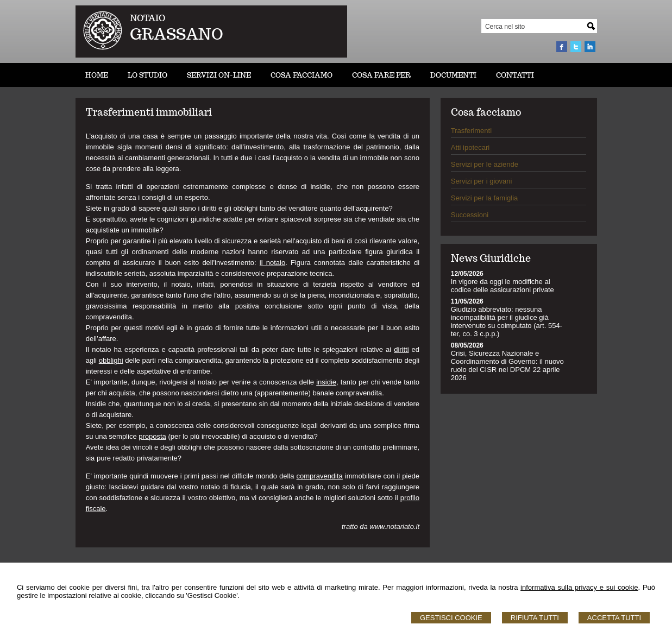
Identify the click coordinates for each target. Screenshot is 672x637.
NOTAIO (147, 18)
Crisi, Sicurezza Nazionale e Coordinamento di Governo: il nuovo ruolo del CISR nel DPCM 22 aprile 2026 (507, 365)
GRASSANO (177, 34)
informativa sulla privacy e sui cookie (579, 587)
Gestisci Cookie (451, 618)
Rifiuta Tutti (535, 618)
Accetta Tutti (614, 618)
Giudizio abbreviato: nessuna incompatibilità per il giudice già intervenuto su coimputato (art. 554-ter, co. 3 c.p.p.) (507, 321)
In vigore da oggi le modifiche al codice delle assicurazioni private (503, 286)
